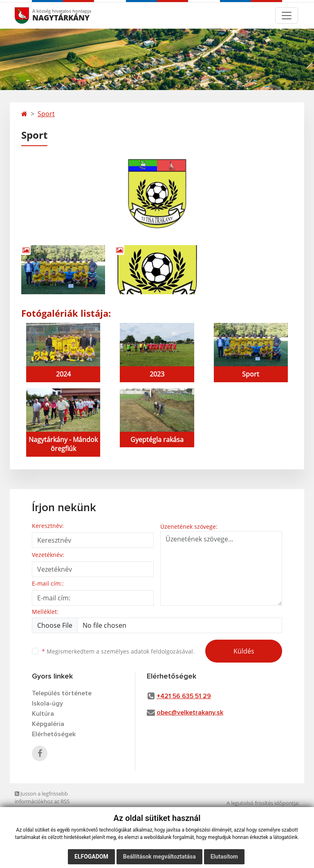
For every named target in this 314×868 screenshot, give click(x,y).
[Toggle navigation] (287, 16)
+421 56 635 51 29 (184, 696)
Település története (62, 693)
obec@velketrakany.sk (190, 712)
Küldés (244, 651)
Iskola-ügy (47, 703)
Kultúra (43, 714)
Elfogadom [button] (91, 857)
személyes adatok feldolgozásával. (148, 651)
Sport (46, 114)
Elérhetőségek (54, 734)
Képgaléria (48, 724)
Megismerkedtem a (118, 651)
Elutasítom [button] (224, 857)
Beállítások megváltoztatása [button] (159, 857)
